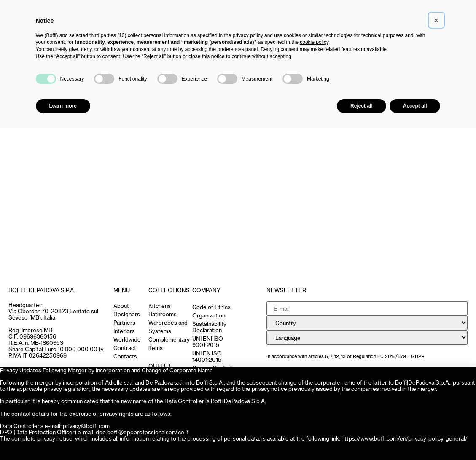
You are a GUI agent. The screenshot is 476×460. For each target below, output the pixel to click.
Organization (209, 315)
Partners (124, 322)
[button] (436, 20)
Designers (127, 314)
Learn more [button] (63, 106)
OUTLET (160, 366)
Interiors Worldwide (127, 335)
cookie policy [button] (314, 42)
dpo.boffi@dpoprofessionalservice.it (142, 432)
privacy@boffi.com (86, 426)
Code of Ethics (211, 307)
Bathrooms (163, 314)
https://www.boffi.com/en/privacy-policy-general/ (405, 438)
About (121, 305)
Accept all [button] (415, 106)
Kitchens (160, 305)
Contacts (125, 356)
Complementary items (169, 343)
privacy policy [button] (248, 35)
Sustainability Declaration (209, 327)
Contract (125, 348)
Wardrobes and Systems (168, 327)
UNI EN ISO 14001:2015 (207, 356)
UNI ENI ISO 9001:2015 (208, 342)
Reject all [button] (362, 106)
